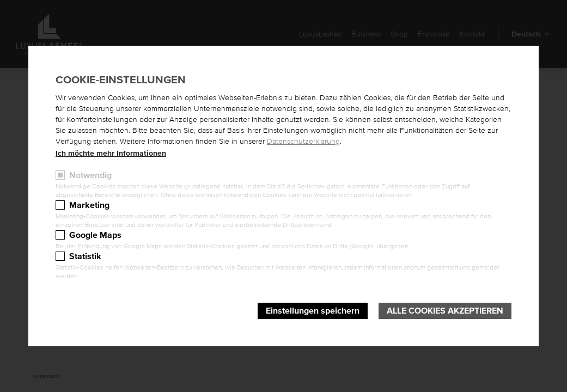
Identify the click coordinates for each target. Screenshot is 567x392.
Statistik (85, 256)
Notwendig (90, 175)
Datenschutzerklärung (303, 142)
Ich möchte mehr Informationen (111, 154)
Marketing (89, 205)
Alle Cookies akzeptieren (445, 311)
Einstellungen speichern (313, 311)
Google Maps (95, 235)
